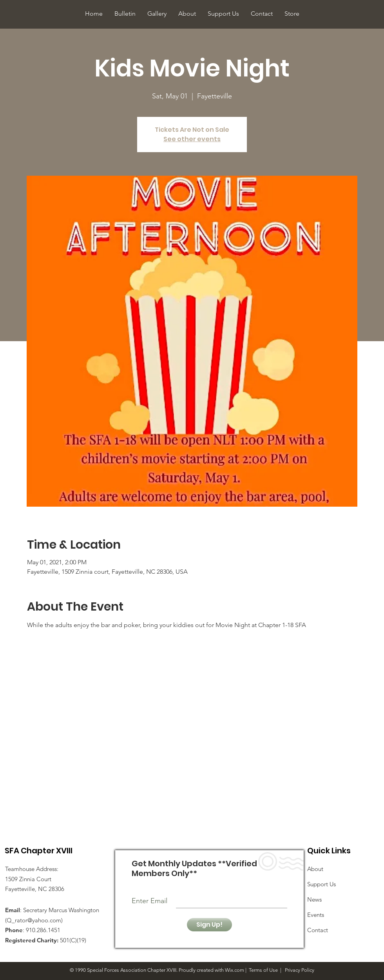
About (315, 869)
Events (316, 915)
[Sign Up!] (209, 925)
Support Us (322, 884)
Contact (318, 930)
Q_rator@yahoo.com (34, 920)
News (314, 899)
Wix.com (235, 970)
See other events (192, 139)
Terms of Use (263, 970)
